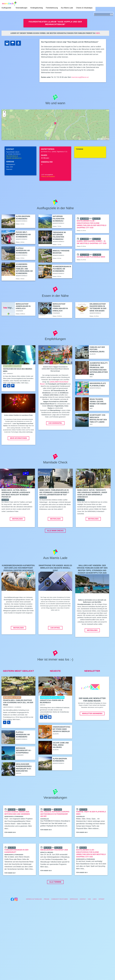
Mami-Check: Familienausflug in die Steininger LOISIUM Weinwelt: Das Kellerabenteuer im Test (54, 492)
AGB (89, 914)
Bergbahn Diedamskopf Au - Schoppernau (24, 766)
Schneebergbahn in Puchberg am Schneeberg (62, 269)
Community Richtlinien (60, 914)
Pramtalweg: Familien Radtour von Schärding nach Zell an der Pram (18, 718)
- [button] (4, 115)
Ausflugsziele (6, 8)
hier (98, 33)
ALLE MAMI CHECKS (55, 546)
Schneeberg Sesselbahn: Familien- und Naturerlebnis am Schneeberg (24, 269)
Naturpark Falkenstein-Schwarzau (59, 219)
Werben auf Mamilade (34, 914)
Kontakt (83, 914)
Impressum (74, 914)
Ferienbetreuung (52, 8)
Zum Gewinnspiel (55, 423)
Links (95, 914)
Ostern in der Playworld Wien (91, 257)
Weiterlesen (17, 534)
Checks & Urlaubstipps (85, 8)
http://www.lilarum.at (12, 156)
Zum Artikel (55, 643)
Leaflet (99, 139)
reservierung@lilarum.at (80, 77)
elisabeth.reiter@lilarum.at (14, 158)
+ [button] (4, 112)
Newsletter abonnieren (92, 729)
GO (112, 15)
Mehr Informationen (18, 438)
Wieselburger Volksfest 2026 (54, 865)
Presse (46, 914)
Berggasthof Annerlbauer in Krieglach (23, 306)
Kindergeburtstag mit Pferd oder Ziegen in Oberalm (62, 744)
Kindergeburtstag (37, 8)
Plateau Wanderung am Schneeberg (23, 251)
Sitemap (101, 914)
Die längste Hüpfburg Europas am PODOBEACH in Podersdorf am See (55, 829)
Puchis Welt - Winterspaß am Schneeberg (23, 235)
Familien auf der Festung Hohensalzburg (97, 349)
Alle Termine (55, 897)
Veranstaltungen (22, 8)
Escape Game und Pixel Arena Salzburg (61, 760)
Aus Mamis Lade (67, 8)
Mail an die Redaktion (48, 177)
